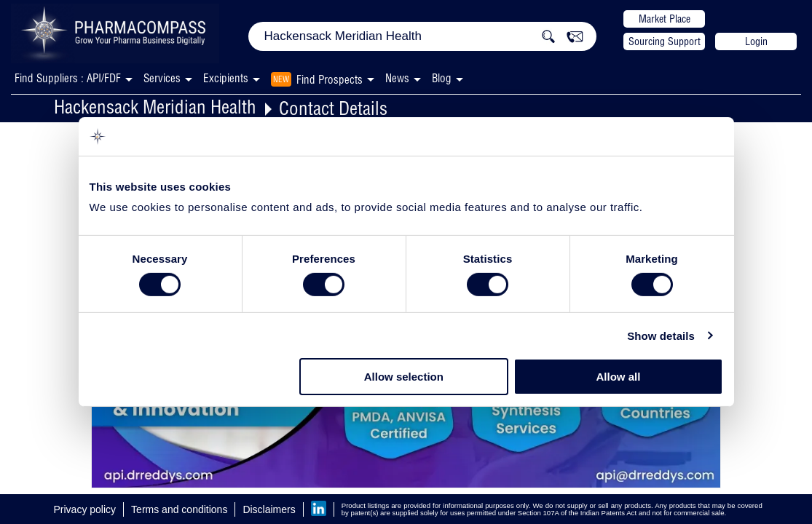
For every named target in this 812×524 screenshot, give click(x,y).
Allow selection (404, 377)
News (397, 78)
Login (756, 41)
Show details (661, 336)
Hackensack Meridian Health (155, 107)
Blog (442, 78)
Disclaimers (269, 509)
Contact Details (333, 108)
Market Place (665, 19)
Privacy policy (85, 509)
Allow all (619, 377)
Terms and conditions (179, 509)
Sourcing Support (665, 41)
